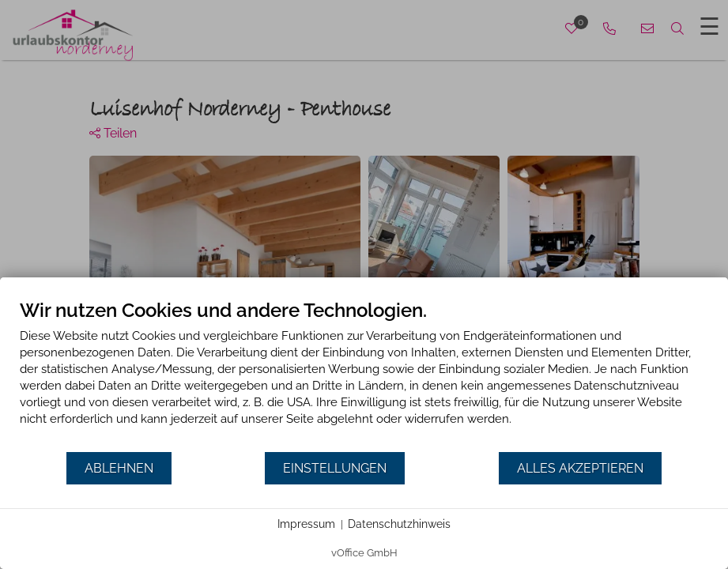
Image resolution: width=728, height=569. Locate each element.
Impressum (306, 524)
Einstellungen (335, 468)
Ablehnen (119, 468)
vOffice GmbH (364, 553)
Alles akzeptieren (580, 468)
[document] (364, 375)
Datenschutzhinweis (399, 524)
